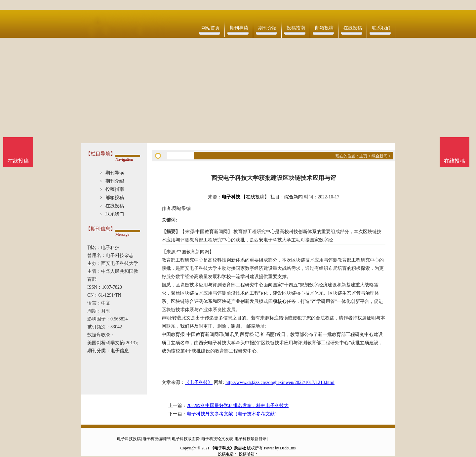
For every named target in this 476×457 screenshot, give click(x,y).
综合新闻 (379, 156)
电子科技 (231, 197)
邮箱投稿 (324, 28)
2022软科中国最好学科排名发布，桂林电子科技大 (238, 406)
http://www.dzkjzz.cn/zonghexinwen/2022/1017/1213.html (280, 382)
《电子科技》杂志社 (228, 448)
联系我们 (381, 28)
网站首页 (211, 28)
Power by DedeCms (280, 448)
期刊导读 (239, 28)
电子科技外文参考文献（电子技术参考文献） (233, 414)
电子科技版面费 (186, 439)
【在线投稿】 (255, 197)
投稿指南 (296, 28)
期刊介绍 (267, 28)
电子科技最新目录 (251, 439)
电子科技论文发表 (217, 439)
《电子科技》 (199, 382)
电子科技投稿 (129, 439)
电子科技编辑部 (156, 439)
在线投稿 (353, 28)
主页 (363, 156)
